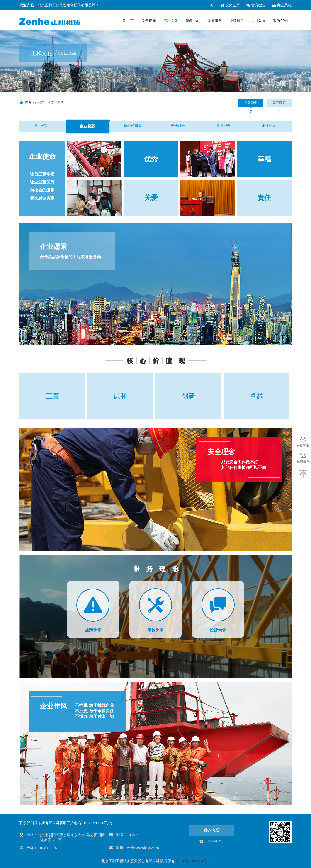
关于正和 (149, 21)
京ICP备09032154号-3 (193, 861)
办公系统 (282, 5)
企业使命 (42, 126)
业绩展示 (237, 21)
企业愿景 (87, 126)
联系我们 (281, 21)
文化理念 (57, 103)
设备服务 (215, 21)
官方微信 (256, 5)
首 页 (128, 21)
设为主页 (230, 5)
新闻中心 (193, 21)
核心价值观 (133, 126)
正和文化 (171, 21)
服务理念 (224, 126)
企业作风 (269, 126)
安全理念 (178, 126)
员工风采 (279, 103)
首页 (28, 103)
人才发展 (259, 21)
